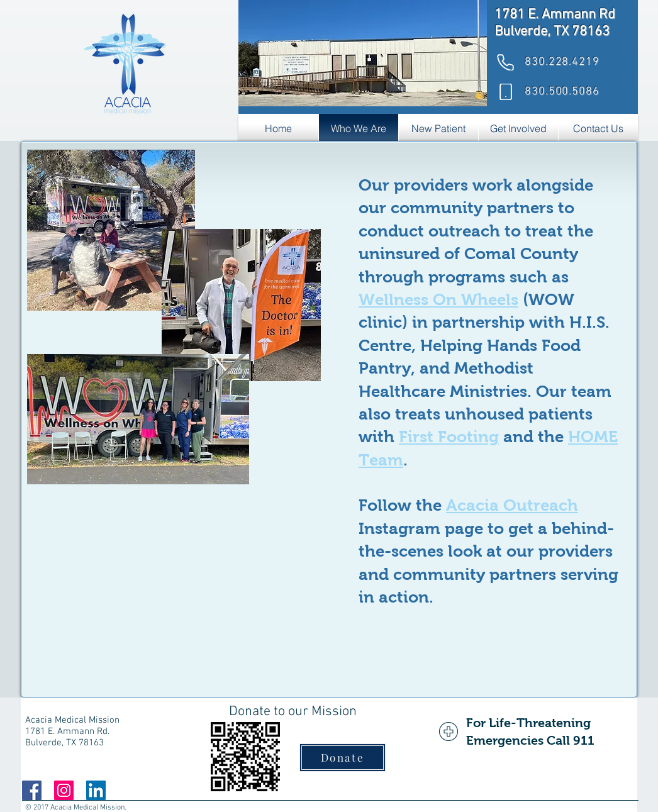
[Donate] (343, 758)
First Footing (449, 437)
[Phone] (505, 62)
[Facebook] (32, 790)
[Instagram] (64, 790)
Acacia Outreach (512, 505)
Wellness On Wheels (438, 299)
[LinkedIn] (96, 790)
